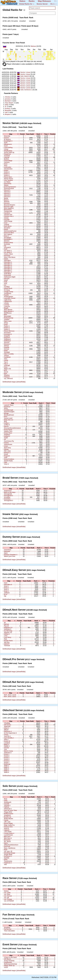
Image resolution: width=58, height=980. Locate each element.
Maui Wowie (8, 310)
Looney (7, 305)
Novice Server (42, 4)
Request (7, 456)
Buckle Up (8, 817)
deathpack (8, 802)
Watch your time (10, 556)
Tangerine (7, 154)
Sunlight (7, 352)
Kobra (6, 170)
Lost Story (8, 637)
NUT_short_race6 (10, 695)
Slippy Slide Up (9, 966)
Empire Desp (8, 243)
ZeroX (6, 372)
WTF (6, 370)
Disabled (7, 927)
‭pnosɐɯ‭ (8, 99)
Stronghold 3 (8, 500)
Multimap (7, 764)
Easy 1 (6, 236)
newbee (7, 320)
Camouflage (8, 161)
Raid (6, 850)
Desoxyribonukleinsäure (12, 428)
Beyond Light (9, 206)
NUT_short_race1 (10, 697)
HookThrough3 (9, 412)
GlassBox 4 (8, 265)
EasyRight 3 (8, 141)
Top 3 (6, 364)
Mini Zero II (8, 838)
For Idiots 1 (8, 251)
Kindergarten (9, 297)
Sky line (7, 642)
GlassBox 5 (8, 267)
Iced (5, 283)
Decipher (7, 228)
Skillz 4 (6, 771)
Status (22, 1)
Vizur (6, 367)
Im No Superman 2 (10, 733)
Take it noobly (9, 354)
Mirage (6, 413)
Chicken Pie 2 (9, 216)
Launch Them (9, 405)
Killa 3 (6, 740)
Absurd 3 (7, 193)
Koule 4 (7, 759)
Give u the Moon (10, 257)
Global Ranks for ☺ (27, 4)
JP (5, 439)
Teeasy (6, 356)
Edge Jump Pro (9, 825)
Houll (6, 280)
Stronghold (8, 494)
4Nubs (6, 185)
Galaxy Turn (8, 431)
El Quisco (7, 139)
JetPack (7, 593)
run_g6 (6, 898)
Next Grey (7, 448)
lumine (6, 443)
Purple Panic (8, 641)
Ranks (32, 1)
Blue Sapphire (9, 208)
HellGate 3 (8, 629)
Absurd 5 (7, 197)
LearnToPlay (8, 148)
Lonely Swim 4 (9, 833)
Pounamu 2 (8, 334)
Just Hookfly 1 (9, 738)
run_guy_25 (8, 851)
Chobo (6, 218)
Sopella (7, 347)
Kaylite (6, 295)
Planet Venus (9, 179)
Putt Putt (7, 846)
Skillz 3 (6, 769)
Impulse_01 (8, 632)
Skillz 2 (6, 767)
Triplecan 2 (8, 863)
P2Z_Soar (7, 451)
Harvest (7, 279)
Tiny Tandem (8, 180)
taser (6, 860)
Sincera (7, 342)
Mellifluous (8, 313)
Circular (7, 220)
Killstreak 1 (8, 809)
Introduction (8, 169)
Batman (34, 46)
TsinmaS (7, 646)
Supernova (8, 491)
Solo (22, 76)
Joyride (7, 804)
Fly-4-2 (6, 626)
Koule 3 (7, 758)
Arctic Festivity (9, 961)
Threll (6, 360)
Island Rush (8, 288)
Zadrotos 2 (8, 753)
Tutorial (7, 157)
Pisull (6, 454)
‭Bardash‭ (8, 101)
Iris (5, 285)
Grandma (7, 499)
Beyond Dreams (10, 205)
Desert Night (8, 823)
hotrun (6, 891)
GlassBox (7, 261)
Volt (5, 864)
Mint (6, 315)
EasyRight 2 (8, 239)
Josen (6, 735)
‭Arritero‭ (8, 109)
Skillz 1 (6, 766)
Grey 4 (6, 591)
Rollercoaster (9, 814)
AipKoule (7, 726)
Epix (6, 374)
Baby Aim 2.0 (9, 420)
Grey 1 (6, 586)
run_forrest (8, 896)
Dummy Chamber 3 (11, 555)
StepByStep (8, 151)
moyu (6, 446)
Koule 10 (7, 741)
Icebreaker (8, 167)
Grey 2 (6, 588)
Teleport (7, 377)
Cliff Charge (8, 221)
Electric (7, 241)
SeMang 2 (7, 341)
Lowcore (7, 306)
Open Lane (8, 321)
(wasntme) (8, 184)
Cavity (6, 820)
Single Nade (8, 855)
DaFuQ (6, 624)
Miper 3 (7, 744)
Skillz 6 (6, 772)
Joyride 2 (7, 805)
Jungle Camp (9, 292)
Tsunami (7, 156)
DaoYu (6, 426)
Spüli (6, 351)
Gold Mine (8, 274)
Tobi (6, 462)
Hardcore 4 (8, 731)
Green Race (8, 433)
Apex (6, 553)
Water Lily (7, 369)
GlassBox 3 (8, 264)
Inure (6, 146)
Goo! (6, 164)
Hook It (27, 76)
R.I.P (6, 594)
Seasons (7, 338)
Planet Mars (8, 177)
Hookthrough (9, 410)
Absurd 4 (7, 195)
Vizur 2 (6, 464)
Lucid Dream (8, 835)
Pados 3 (7, 329)
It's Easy (7, 290)
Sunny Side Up (9, 152)
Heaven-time (8, 827)
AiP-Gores (8, 725)
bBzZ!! (6, 730)
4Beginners (8, 144)
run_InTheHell (9, 901)
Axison (6, 138)
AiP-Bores (8, 959)
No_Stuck (7, 841)
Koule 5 (7, 761)
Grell (6, 143)
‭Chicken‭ (8, 97)
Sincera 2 (7, 344)
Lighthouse (8, 301)
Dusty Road (8, 430)
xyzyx (6, 967)
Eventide (7, 244)
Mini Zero (7, 837)
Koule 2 (7, 756)
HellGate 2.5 (8, 628)
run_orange (8, 899)
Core (6, 583)
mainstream (8, 444)
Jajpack (7, 830)
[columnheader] (11, 134)
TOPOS (7, 807)
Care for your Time (10, 810)
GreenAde (7, 275)
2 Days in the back (10, 957)
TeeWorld (7, 357)
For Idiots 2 (8, 252)
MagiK (6, 308)
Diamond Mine (9, 233)
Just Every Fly (9, 441)
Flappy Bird (8, 812)
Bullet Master (9, 819)
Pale (6, 639)
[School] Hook (9, 188)
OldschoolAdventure (11, 845)
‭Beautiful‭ (8, 110)
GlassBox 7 (8, 270)
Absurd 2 (7, 192)
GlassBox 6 (8, 269)
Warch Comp (8, 751)
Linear (28, 72)
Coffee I (7, 423)
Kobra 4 (7, 175)
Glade (6, 259)
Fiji (5, 246)
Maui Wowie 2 (9, 311)
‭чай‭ (6, 112)
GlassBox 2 (8, 262)
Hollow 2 (7, 436)
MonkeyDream (9, 415)
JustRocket (8, 962)
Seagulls (7, 336)
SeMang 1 (7, 339)
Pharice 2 (7, 453)
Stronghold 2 (8, 496)
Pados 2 (7, 328)
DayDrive (7, 407)
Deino (6, 229)
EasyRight (8, 238)
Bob (5, 421)
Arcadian (7, 497)
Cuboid (6, 225)
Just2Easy (8, 293)
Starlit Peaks (8, 461)
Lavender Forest (10, 298)
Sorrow (7, 349)
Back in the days (10, 492)
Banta (6, 198)
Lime (6, 636)
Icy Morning (8, 631)
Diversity (7, 136)
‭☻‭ (6, 107)
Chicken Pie (8, 215)
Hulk (6, 282)
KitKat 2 (7, 634)
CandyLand (8, 211)
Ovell (6, 324)
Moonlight (7, 316)
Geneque (7, 256)
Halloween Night (10, 277)
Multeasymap (9, 318)
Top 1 (6, 362)
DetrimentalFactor (10, 231)
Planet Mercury (9, 331)
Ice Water (7, 182)
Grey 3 (6, 589)
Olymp (6, 449)
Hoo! (6, 166)
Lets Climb (8, 832)
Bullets (6, 159)
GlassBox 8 (8, 272)
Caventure (8, 550)
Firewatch (7, 247)
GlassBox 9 (8, 585)
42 (5, 623)
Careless (7, 213)
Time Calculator (9, 931)
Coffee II (7, 425)
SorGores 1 (28, 90)
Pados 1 (7, 326)
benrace (7, 203)
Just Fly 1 (7, 736)
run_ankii (7, 893)
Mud (6, 799)
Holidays (7, 435)
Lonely (6, 303)
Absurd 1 (7, 190)
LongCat (7, 743)
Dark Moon (8, 226)
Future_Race (8, 254)
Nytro (6, 843)
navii (6, 801)
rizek (6, 457)
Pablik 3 (7, 746)
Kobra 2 (7, 172)
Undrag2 (7, 365)
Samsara (7, 551)
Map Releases (44, 1)
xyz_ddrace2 (8, 378)
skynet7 (7, 644)
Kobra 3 (7, 174)
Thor (6, 359)
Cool (6, 223)
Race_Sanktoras (10, 848)
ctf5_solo (7, 822)
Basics (6, 200)
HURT (6, 438)
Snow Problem (9, 459)
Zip (5, 596)
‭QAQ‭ (7, 105)
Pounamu (7, 333)
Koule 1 (7, 754)
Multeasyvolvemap (10, 964)
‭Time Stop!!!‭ (9, 103)
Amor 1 (7, 728)
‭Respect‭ (8, 114)
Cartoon (7, 162)
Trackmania (8, 861)
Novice (23, 72)
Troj (5, 749)
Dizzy (6, 408)
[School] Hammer (10, 187)
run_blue (7, 894)
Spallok (7, 858)
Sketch (6, 346)
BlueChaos (8, 210)
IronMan (7, 287)
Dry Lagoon (8, 234)
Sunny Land (8, 418)
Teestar (7, 748)
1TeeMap (7, 723)
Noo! (6, 417)
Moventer (7, 840)
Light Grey (8, 300)
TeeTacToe (8, 929)
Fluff (6, 249)
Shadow (7, 375)
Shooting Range (10, 853)
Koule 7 (7, 762)
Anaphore (7, 815)
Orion (6, 323)
